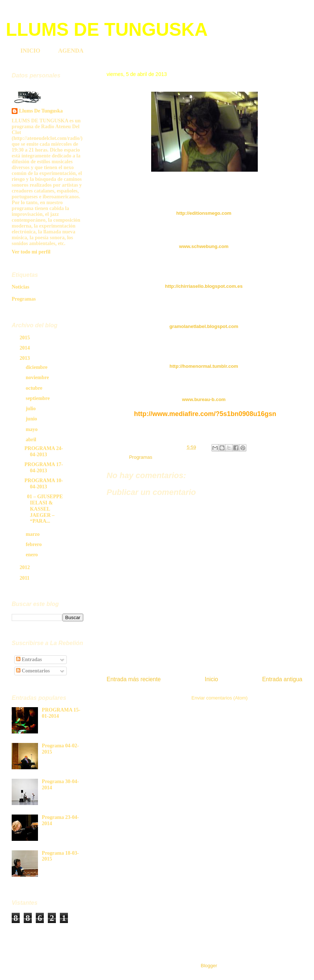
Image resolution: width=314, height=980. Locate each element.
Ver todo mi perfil (31, 252)
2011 (25, 578)
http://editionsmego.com (204, 213)
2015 (26, 338)
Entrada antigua (282, 679)
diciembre (37, 367)
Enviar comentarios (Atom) (219, 698)
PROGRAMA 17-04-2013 (44, 468)
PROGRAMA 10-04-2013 (44, 484)
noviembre (38, 377)
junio (32, 419)
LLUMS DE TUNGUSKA (107, 30)
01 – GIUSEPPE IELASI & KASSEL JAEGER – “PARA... (44, 509)
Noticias (20, 287)
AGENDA (71, 51)
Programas (141, 457)
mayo (32, 429)
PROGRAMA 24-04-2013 (44, 451)
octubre (35, 388)
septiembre (38, 398)
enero (32, 555)
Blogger (209, 966)
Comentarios (33, 671)
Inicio (211, 679)
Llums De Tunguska (41, 111)
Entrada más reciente (134, 679)
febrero (34, 544)
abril (31, 440)
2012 (26, 567)
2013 (26, 358)
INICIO (30, 51)
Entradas (29, 659)
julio (31, 409)
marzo (33, 534)
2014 (26, 348)
